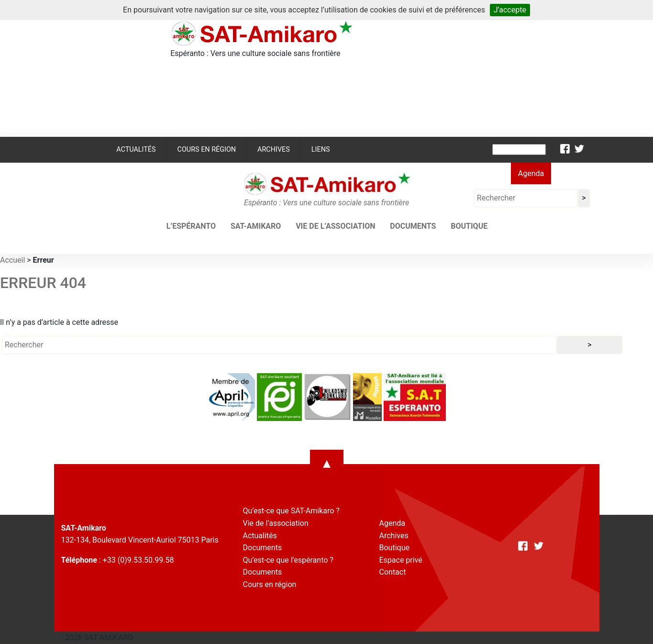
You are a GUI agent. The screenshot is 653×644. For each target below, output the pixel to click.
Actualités (136, 150)
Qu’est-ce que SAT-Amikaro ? (291, 511)
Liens (321, 150)
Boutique (469, 226)
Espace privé (401, 560)
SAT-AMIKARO (256, 226)
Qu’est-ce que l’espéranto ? (288, 560)
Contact (393, 572)
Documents (413, 226)
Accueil (12, 260)
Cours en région (207, 150)
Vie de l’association (335, 226)
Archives (274, 150)
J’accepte (510, 10)
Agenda (531, 173)
